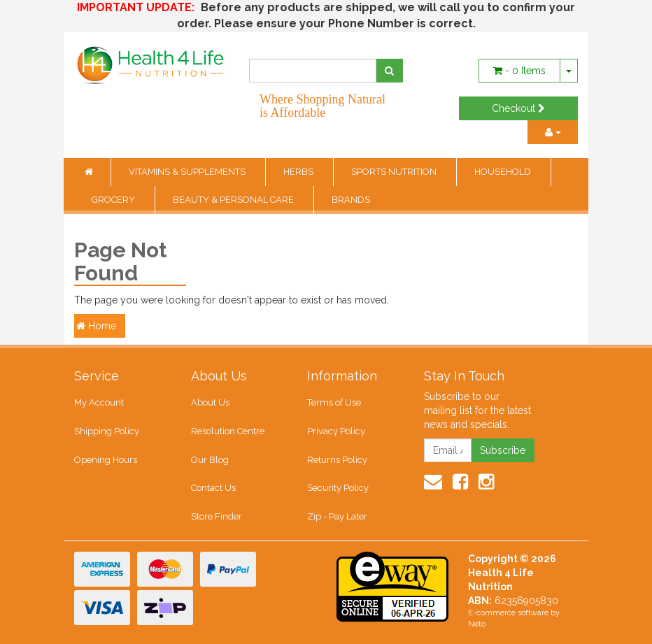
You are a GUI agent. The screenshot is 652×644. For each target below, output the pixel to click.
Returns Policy (337, 460)
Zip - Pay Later (337, 516)
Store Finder (217, 516)
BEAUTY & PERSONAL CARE (234, 200)
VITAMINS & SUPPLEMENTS (188, 172)
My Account (99, 402)
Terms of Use (334, 402)
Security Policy (338, 488)
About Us (210, 402)
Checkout (518, 108)
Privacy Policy (336, 431)
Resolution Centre (228, 431)
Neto (477, 624)
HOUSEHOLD (504, 172)
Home (96, 326)
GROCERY (114, 200)
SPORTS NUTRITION (395, 172)
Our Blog (210, 460)
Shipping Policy (107, 431)
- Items (519, 71)
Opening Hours (106, 460)
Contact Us (213, 488)
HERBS (299, 172)
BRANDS (351, 200)
